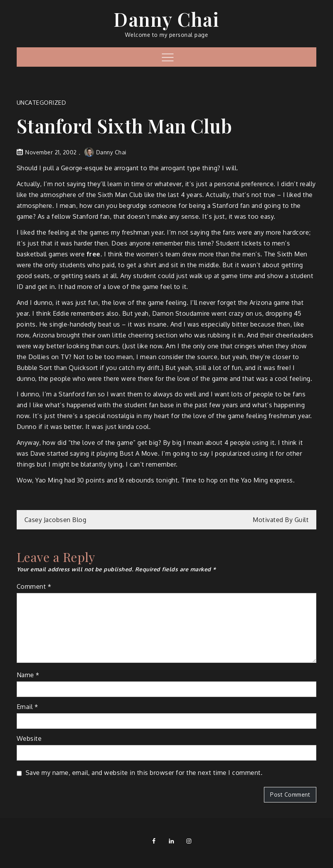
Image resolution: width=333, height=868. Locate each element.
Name (28, 675)
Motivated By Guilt (281, 520)
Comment (34, 586)
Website (29, 738)
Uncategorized (42, 103)
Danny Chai (166, 19)
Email (28, 707)
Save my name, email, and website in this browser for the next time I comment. (144, 773)
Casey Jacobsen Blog (55, 520)
